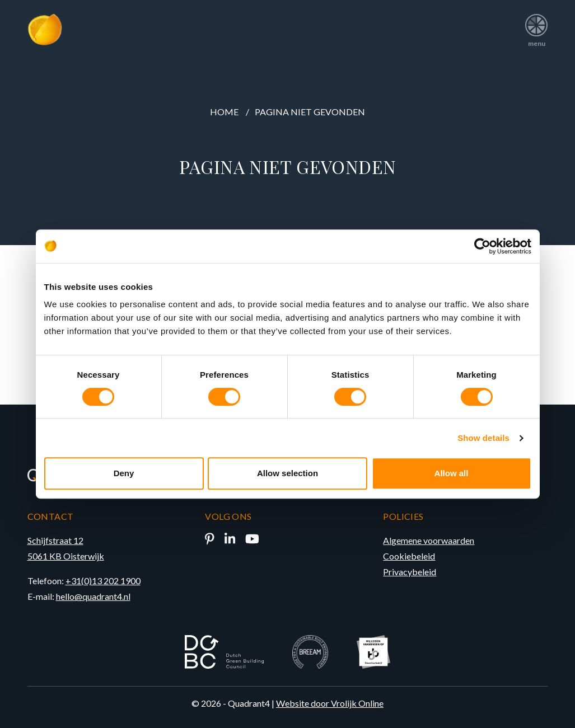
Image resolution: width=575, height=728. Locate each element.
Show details (483, 438)
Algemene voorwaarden (429, 540)
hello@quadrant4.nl (93, 596)
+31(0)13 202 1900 (103, 581)
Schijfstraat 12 (55, 540)
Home (224, 112)
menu (537, 27)
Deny (124, 473)
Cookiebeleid (409, 556)
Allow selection (287, 473)
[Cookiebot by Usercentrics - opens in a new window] (482, 246)
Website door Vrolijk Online (330, 703)
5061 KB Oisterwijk (66, 556)
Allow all (452, 473)
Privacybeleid (410, 572)
